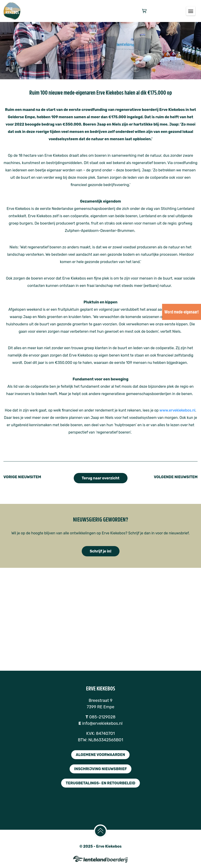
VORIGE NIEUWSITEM (22, 477)
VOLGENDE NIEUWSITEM (176, 477)
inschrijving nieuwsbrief (100, 769)
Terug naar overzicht (101, 478)
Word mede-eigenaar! (182, 312)
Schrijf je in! (101, 551)
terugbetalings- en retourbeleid (100, 783)
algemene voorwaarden (100, 755)
